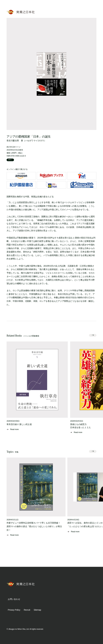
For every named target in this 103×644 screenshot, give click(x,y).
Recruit (27, 610)
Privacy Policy (14, 610)
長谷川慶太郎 (13, 141)
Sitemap (37, 610)
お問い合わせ (14, 599)
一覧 (93, 335)
